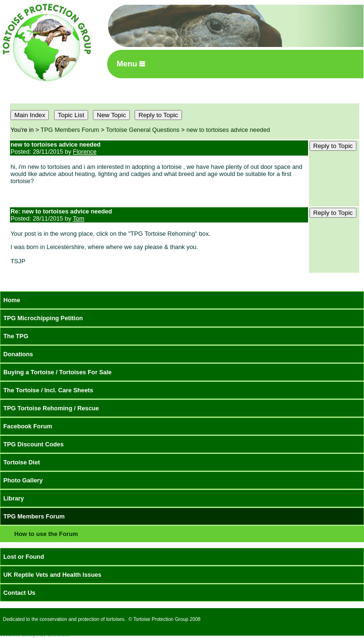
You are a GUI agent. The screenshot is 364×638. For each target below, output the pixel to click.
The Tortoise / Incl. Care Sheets (48, 390)
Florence (85, 152)
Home (12, 300)
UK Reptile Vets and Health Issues (52, 575)
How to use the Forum (46, 534)
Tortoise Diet (22, 462)
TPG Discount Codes (33, 444)
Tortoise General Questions (143, 130)
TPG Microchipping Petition (43, 318)
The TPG (16, 336)
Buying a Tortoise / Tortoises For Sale (58, 372)
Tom (79, 218)
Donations (18, 354)
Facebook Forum (28, 426)
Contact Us (19, 593)
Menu (131, 64)
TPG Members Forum (70, 130)
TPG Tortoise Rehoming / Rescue (51, 408)
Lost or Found (24, 557)
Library (14, 498)
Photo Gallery (23, 480)
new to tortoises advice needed (228, 130)
